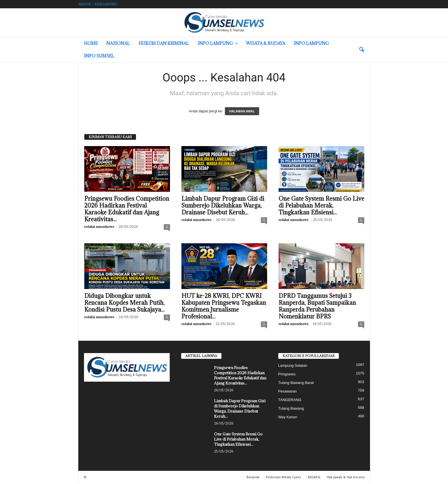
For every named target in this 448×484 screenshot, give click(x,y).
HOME (91, 43)
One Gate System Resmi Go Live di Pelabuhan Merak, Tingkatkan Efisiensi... (321, 206)
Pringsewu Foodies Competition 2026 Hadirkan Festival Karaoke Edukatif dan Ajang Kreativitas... (127, 210)
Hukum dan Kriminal (164, 43)
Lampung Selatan (293, 366)
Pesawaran (288, 392)
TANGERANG (290, 400)
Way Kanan (288, 418)
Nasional (118, 43)
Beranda (253, 478)
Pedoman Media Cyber (284, 478)
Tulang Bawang (291, 409)
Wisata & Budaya (266, 43)
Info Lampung (218, 43)
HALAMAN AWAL (242, 112)
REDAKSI (314, 478)
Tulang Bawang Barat (296, 383)
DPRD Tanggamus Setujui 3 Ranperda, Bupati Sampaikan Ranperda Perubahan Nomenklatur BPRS (317, 307)
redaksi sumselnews (99, 227)
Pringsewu (287, 375)
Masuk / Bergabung (98, 4)
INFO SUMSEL (99, 56)
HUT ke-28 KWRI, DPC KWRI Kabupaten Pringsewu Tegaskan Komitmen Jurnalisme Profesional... (224, 307)
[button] (361, 50)
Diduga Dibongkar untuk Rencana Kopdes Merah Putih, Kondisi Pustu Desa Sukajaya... (124, 303)
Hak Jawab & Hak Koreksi (346, 478)
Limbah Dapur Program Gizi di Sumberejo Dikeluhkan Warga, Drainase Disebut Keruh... (223, 206)
